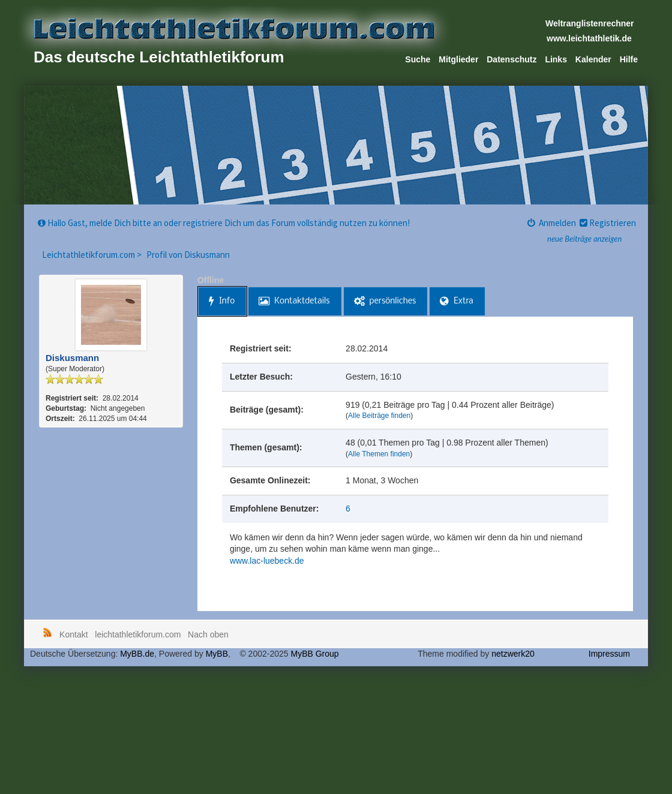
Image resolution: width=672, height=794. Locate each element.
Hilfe (629, 59)
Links (556, 59)
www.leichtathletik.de (589, 38)
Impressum (609, 654)
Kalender (593, 59)
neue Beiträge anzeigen (584, 239)
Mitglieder (458, 59)
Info (222, 301)
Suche (418, 59)
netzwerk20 (513, 654)
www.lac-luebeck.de (267, 561)
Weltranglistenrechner (590, 23)
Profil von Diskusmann (188, 255)
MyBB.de (137, 654)
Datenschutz (511, 59)
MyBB (217, 654)
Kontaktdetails (294, 301)
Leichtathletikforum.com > (93, 255)
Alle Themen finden (379, 454)
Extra (456, 301)
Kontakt (73, 634)
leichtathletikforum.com (138, 634)
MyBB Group (314, 654)
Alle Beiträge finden (379, 416)
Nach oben (208, 634)
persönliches (385, 301)
